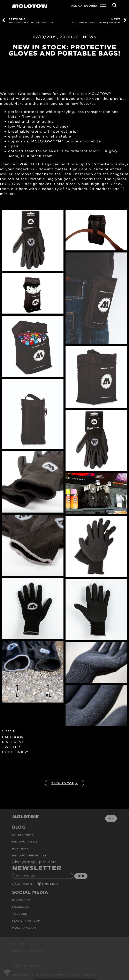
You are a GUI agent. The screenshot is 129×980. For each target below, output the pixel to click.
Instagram (21, 900)
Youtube (20, 914)
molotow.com (24, 928)
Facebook (21, 907)
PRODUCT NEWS (78, 37)
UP (111, 818)
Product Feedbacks (29, 855)
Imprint (18, 944)
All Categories (85, 6)
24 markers (100, 189)
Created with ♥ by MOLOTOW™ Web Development (54, 975)
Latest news (23, 834)
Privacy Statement (28, 951)
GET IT (81, 876)
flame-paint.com (26, 921)
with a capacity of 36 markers (57, 189)
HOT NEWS (21, 848)
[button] (7, 973)
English (51, 884)
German (25, 884)
